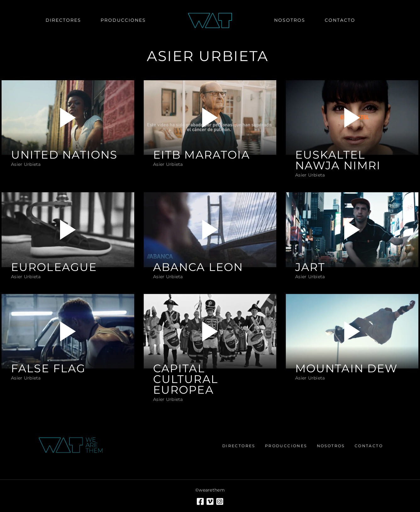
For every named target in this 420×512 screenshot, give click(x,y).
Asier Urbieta (26, 164)
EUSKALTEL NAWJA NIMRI (338, 160)
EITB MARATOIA (202, 155)
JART (310, 267)
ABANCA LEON (198, 267)
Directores (239, 446)
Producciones (286, 446)
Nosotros (331, 446)
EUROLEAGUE (54, 267)
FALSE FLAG (48, 369)
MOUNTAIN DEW (346, 369)
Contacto (369, 446)
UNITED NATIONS (64, 155)
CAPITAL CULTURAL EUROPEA (186, 379)
